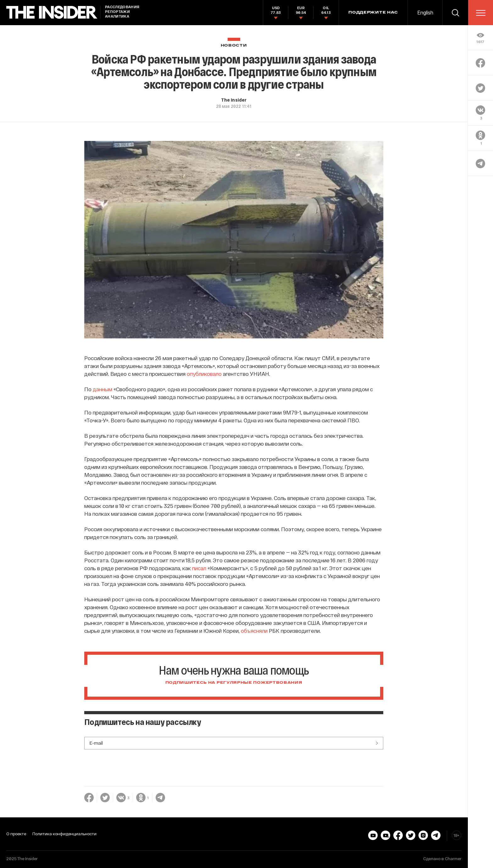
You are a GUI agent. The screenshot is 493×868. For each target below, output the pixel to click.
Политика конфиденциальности (64, 834)
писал (199, 568)
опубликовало (204, 374)
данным (102, 389)
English (425, 12)
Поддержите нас (373, 13)
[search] (455, 13)
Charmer (453, 859)
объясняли (254, 631)
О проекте (16, 834)
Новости (234, 45)
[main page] (52, 12)
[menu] (481, 13)
